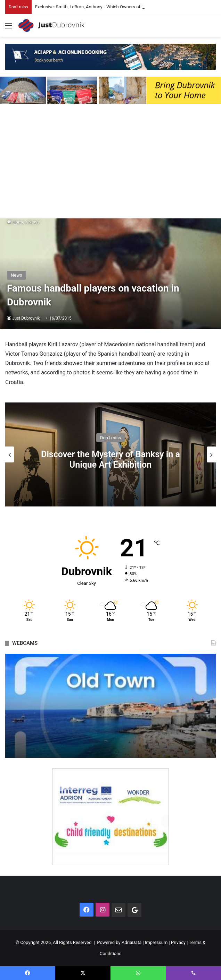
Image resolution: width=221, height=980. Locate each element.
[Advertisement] (110, 163)
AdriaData (132, 942)
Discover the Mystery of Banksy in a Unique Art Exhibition (110, 459)
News (34, 222)
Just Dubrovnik (26, 318)
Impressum (156, 942)
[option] (110, 454)
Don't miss (110, 437)
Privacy (178, 942)
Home (16, 222)
